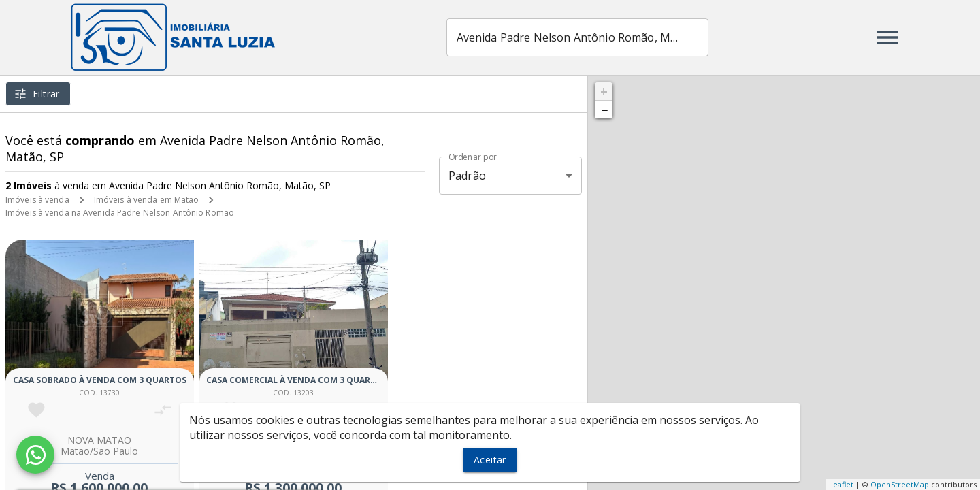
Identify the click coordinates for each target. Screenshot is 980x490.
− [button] (604, 110)
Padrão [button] (467, 176)
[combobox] (577, 37)
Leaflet (841, 484)
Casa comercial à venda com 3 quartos (297, 380)
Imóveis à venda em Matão (147, 200)
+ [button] (604, 91)
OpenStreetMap (900, 484)
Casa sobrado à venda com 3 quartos (100, 380)
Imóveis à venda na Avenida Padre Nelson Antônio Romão (120, 213)
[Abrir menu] (887, 37)
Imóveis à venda (37, 200)
